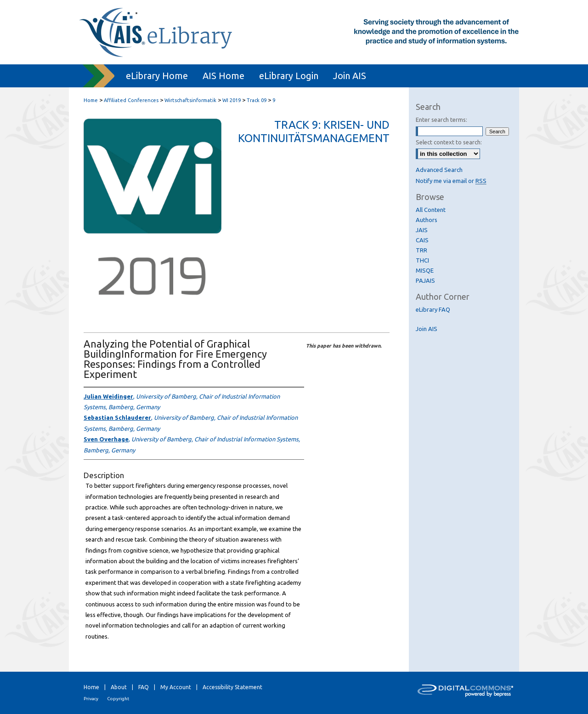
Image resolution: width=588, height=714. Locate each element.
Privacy (91, 699)
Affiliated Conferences (132, 100)
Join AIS (427, 329)
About (119, 687)
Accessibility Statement (232, 687)
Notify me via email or (451, 181)
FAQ (144, 687)
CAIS (422, 240)
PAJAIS (425, 280)
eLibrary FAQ (433, 309)
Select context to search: (449, 142)
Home (91, 100)
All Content (431, 210)
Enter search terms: (441, 120)
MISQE (425, 270)
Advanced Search (439, 170)
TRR (421, 250)
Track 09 (257, 100)
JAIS (422, 230)
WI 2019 (232, 100)
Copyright (118, 699)
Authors (427, 220)
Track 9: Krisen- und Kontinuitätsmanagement (314, 131)
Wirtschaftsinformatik (191, 100)
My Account (176, 687)
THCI (422, 260)
